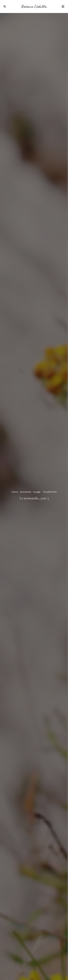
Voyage (37, 492)
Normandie (26, 492)
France (15, 492)
